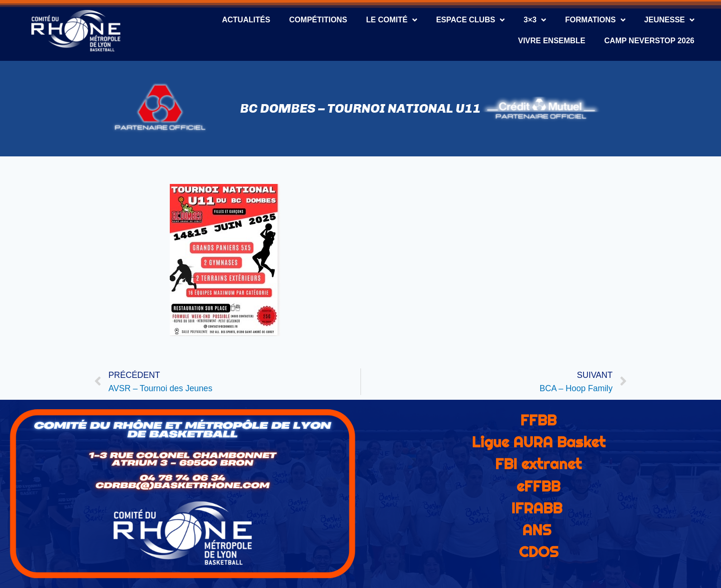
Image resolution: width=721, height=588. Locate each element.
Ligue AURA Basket (539, 442)
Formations (595, 20)
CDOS (539, 552)
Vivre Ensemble (551, 41)
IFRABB (537, 508)
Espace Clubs (470, 20)
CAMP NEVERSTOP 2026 (649, 41)
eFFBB (538, 486)
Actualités (246, 20)
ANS (537, 530)
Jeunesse (669, 20)
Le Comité (392, 20)
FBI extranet (538, 464)
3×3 (535, 20)
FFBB (538, 420)
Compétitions (318, 20)
